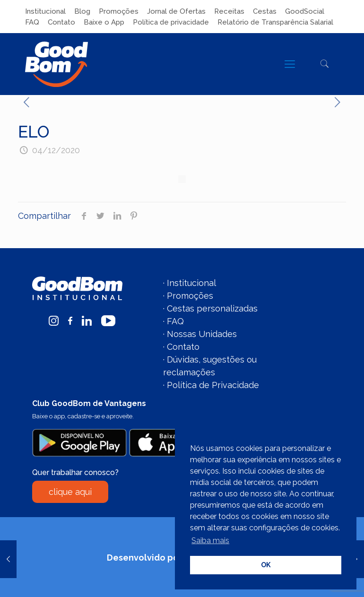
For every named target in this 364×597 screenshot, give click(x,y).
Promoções (119, 11)
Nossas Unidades (202, 334)
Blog (82, 11)
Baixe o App (104, 22)
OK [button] (266, 565)
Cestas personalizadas (212, 308)
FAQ (32, 22)
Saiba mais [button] (210, 541)
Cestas (265, 11)
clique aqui (70, 492)
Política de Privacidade (213, 385)
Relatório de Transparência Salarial (275, 22)
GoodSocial (305, 11)
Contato (61, 22)
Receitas (229, 11)
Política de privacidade (171, 22)
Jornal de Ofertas (176, 11)
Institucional (45, 11)
